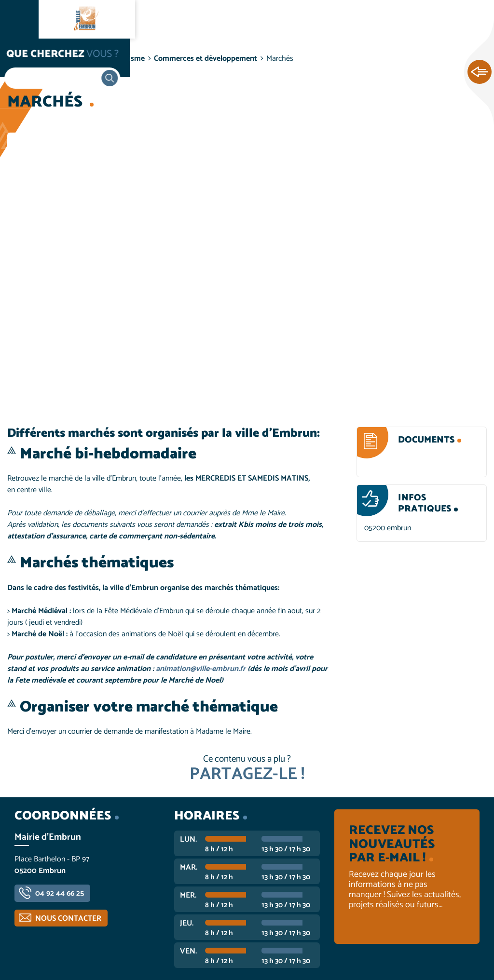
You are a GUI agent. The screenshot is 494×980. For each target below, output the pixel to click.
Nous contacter (68, 919)
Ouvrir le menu (19, 19)
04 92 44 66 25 (60, 893)
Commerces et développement (206, 59)
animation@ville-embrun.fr (202, 669)
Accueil (27, 59)
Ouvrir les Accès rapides (480, 72)
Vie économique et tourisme (97, 59)
